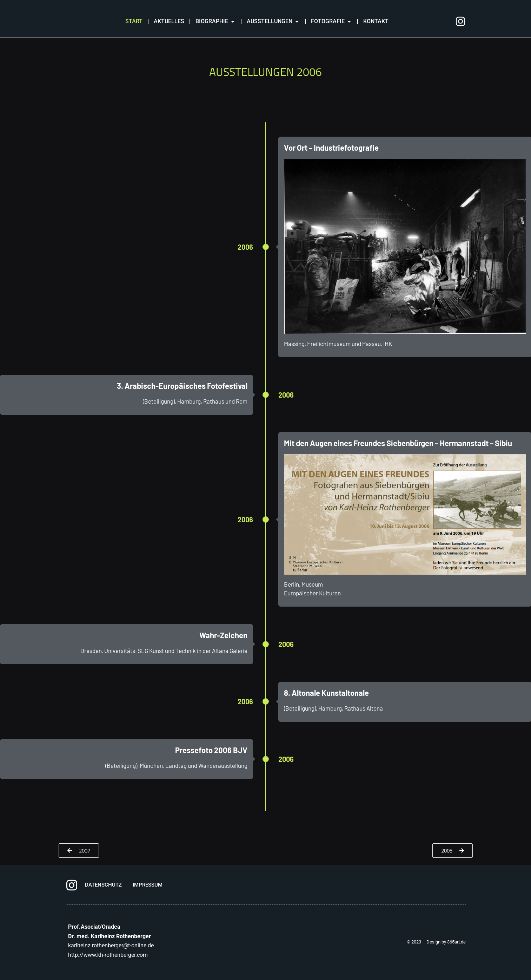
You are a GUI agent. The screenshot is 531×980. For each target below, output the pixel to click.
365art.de (456, 950)
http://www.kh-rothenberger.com (108, 963)
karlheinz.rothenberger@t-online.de (111, 953)
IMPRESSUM (148, 893)
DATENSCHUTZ (103, 893)
